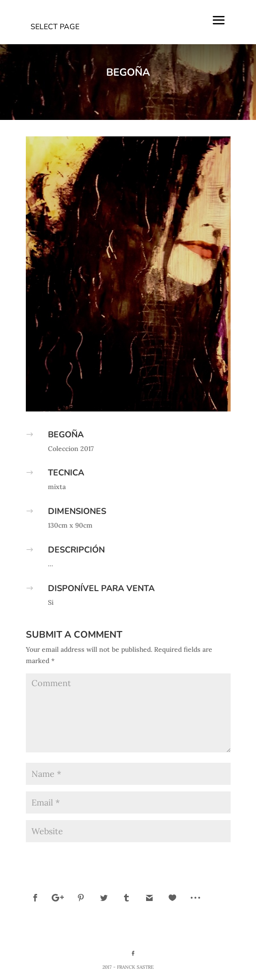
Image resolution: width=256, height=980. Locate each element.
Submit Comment (192, 856)
